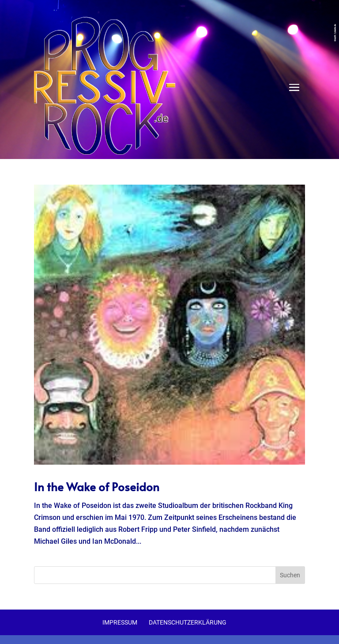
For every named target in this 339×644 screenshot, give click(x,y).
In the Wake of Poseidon (97, 486)
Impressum (120, 622)
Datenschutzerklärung (188, 622)
